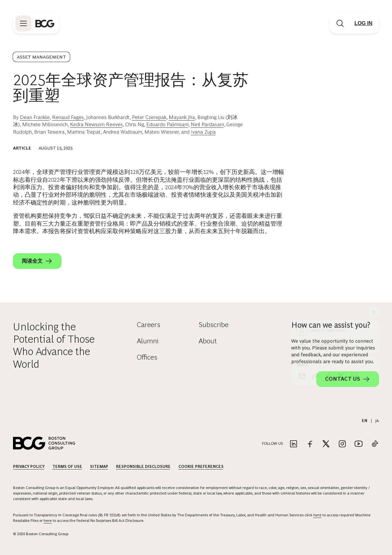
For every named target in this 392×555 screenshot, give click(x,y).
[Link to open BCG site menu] (23, 23)
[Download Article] (335, 227)
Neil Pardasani (207, 124)
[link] (315, 258)
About (208, 341)
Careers (149, 325)
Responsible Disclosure (143, 467)
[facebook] (328, 258)
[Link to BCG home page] (45, 23)
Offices (147, 357)
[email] (302, 258)
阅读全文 (37, 261)
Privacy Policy (29, 467)
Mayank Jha (182, 117)
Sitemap (99, 467)
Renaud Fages (68, 117)
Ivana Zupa (203, 132)
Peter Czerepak (149, 117)
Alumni (148, 341)
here (317, 515)
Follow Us (272, 443)
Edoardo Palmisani (167, 124)
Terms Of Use (67, 467)
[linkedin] (354, 258)
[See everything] (374, 194)
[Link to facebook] (310, 444)
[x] (341, 258)
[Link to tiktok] (375, 444)
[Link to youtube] (359, 444)
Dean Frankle (35, 117)
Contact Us (348, 379)
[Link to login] (363, 23)
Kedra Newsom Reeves (96, 124)
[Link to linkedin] (294, 444)
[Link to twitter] (326, 444)
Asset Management (41, 57)
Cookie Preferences (201, 467)
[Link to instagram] (342, 444)
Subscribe (214, 325)
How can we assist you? (331, 325)
